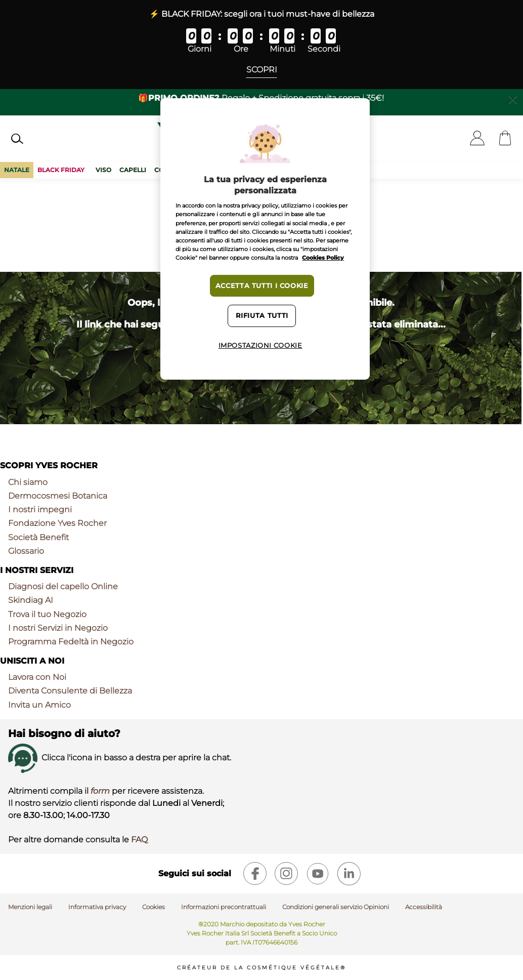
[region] (265, 239)
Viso (103, 170)
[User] (477, 139)
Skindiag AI (31, 600)
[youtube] (318, 874)
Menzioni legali (30, 907)
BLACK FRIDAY (62, 170)
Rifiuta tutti (262, 316)
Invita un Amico (39, 705)
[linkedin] (349, 874)
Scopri (262, 70)
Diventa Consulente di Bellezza (70, 691)
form (100, 791)
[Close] (513, 99)
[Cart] (505, 139)
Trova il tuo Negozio (47, 614)
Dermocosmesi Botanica (58, 496)
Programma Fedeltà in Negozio (71, 642)
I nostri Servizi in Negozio (58, 628)
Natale (17, 170)
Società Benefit (38, 537)
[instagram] (286, 874)
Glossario (26, 551)
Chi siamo (28, 482)
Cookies (154, 907)
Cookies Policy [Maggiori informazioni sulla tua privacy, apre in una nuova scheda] (323, 258)
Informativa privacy (97, 907)
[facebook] (255, 874)
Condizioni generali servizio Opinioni (336, 907)
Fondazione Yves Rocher (57, 523)
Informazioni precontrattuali (224, 907)
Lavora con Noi (37, 677)
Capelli (133, 170)
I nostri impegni (40, 509)
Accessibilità (424, 907)
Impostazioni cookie (260, 345)
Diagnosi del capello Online (63, 586)
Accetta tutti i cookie (262, 286)
